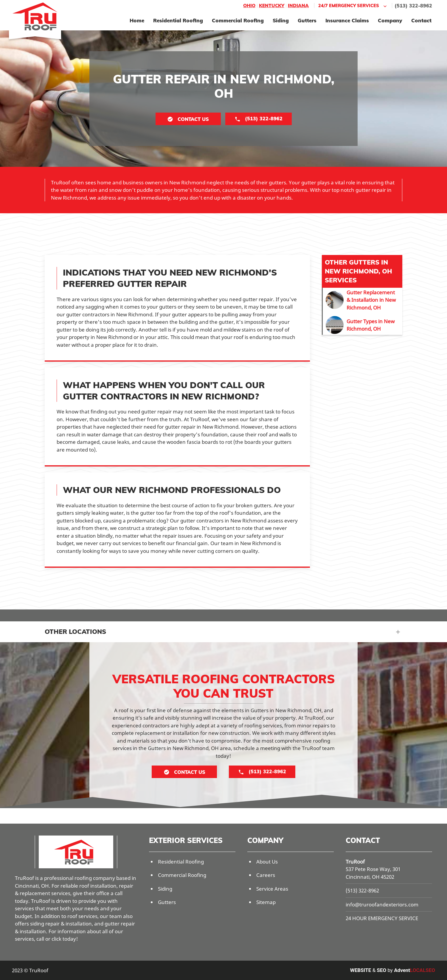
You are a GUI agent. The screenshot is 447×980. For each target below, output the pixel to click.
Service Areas (272, 889)
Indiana (298, 6)
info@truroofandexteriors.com (382, 904)
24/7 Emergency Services (353, 6)
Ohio (249, 6)
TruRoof (355, 862)
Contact (421, 20)
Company (390, 20)
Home (137, 20)
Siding (281, 20)
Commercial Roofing (238, 20)
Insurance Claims (347, 20)
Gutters (307, 20)
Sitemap (266, 902)
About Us (267, 862)
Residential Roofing (178, 20)
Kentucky (272, 6)
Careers (266, 875)
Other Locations (75, 631)
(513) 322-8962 (413, 6)
